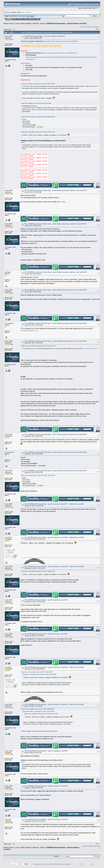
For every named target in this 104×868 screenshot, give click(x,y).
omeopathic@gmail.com (29, 331)
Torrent (32, 16)
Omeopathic (9, 323)
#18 (98, 752)
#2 (98, 191)
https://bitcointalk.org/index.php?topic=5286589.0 (61, 41)
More (37, 19)
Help (15, 19)
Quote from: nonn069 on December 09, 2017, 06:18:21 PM (38, 132)
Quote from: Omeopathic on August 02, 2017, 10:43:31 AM (38, 346)
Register (32, 19)
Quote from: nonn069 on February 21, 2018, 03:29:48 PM (38, 709)
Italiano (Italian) (26, 23)
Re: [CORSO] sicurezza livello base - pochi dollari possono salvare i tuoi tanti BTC (56, 190)
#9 (98, 453)
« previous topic (85, 27)
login (23, 12)
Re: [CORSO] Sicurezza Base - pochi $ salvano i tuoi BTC (46, 600)
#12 (98, 538)
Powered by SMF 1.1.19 (40, 864)
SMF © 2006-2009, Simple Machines (60, 864)
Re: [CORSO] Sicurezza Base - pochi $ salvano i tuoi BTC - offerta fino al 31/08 (54, 504)
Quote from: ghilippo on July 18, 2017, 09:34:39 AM (36, 103)
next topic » (95, 27)
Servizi (42, 23)
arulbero (8, 819)
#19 (98, 787)
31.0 (28, 16)
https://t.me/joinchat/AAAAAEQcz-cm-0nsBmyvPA (59, 53)
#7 (98, 342)
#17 (98, 705)
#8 (98, 435)
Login (26, 19)
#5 (98, 291)
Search (20, 19)
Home (9, 19)
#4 (98, 273)
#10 (98, 472)
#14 (98, 601)
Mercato (36, 23)
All (14, 29)
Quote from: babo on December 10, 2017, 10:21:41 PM (37, 672)
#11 (98, 505)
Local (17, 23)
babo (7, 36)
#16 (98, 668)
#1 (98, 37)
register (29, 12)
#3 (98, 225)
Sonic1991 (9, 434)
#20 (98, 820)
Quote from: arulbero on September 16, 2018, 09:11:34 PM (38, 84)
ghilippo (8, 272)
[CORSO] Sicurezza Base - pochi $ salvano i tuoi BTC (67, 23)
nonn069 (8, 537)
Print (97, 29)
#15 (98, 635)
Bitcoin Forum (9, 23)
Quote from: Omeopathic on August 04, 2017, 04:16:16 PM (38, 117)
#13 (98, 568)
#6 (98, 324)
